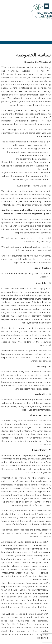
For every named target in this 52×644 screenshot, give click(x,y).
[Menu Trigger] (47, 6)
